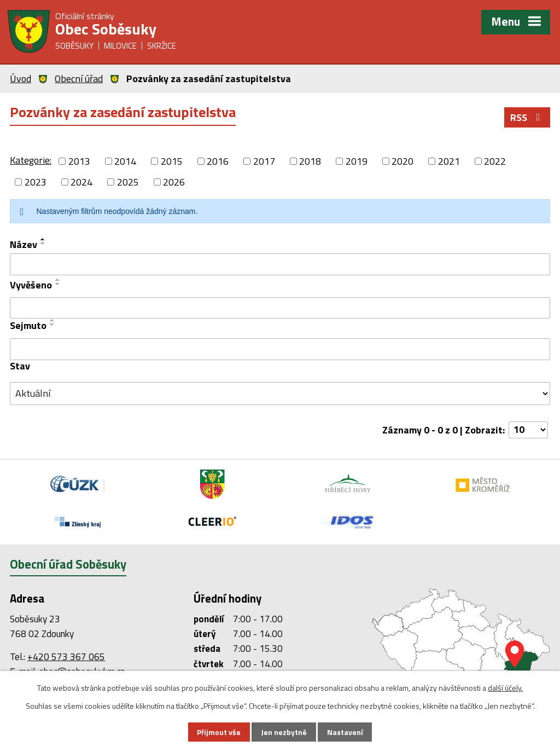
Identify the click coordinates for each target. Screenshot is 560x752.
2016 (218, 161)
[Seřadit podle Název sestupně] (43, 244)
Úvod (21, 79)
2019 (357, 161)
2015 (172, 161)
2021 (449, 161)
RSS (527, 117)
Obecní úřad (79, 79)
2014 (125, 161)
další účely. (505, 688)
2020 (402, 161)
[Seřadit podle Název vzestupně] (43, 239)
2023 (36, 182)
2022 (495, 161)
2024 (81, 182)
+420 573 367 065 (66, 657)
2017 (264, 161)
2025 (128, 182)
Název (24, 244)
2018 (310, 161)
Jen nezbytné (284, 732)
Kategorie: (31, 160)
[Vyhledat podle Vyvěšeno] (280, 308)
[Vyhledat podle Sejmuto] (280, 349)
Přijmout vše (219, 732)
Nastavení (345, 732)
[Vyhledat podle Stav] (280, 394)
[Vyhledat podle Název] (280, 264)
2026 (174, 182)
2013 (79, 161)
